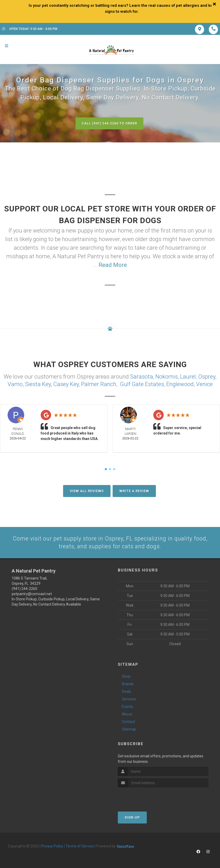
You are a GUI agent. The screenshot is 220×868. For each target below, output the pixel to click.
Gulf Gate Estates (142, 384)
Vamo (15, 384)
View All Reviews (87, 490)
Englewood (180, 384)
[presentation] (146, 797)
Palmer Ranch (99, 384)
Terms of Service (80, 846)
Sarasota (142, 376)
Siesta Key (38, 384)
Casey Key (66, 384)
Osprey (207, 376)
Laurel (188, 376)
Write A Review (134, 490)
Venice (204, 384)
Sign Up (132, 817)
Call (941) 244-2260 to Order (109, 123)
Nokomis (167, 376)
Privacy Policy (52, 846)
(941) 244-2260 (25, 589)
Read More (113, 265)
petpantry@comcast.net (32, 594)
